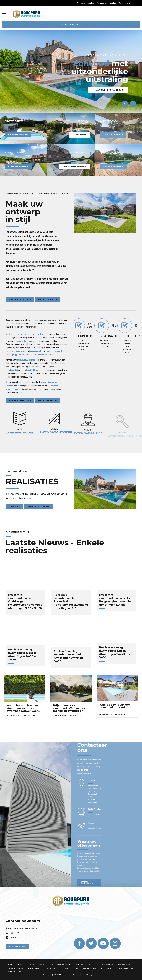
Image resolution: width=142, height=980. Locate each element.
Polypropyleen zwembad (106, 3)
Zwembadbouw (34, 968)
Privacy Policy (79, 975)
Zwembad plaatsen (126, 968)
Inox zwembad (124, 965)
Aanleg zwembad (53, 968)
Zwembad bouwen (15, 971)
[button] (125, 104)
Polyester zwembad (16, 968)
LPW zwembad (107, 968)
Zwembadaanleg (71, 968)
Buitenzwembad (90, 968)
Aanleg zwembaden (127, 3)
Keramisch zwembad (83, 965)
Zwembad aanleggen (16, 965)
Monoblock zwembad (86, 3)
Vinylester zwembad (38, 965)
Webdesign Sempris (92, 975)
